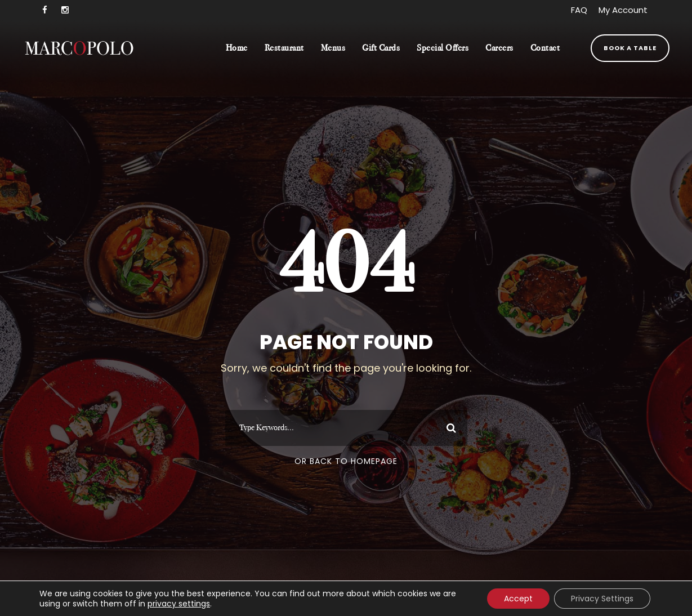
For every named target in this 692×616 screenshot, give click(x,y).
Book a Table (630, 48)
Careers (499, 48)
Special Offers (443, 48)
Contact (545, 48)
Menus (333, 48)
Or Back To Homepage (346, 461)
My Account (623, 10)
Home (237, 48)
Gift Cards (381, 48)
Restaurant (284, 48)
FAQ (579, 10)
